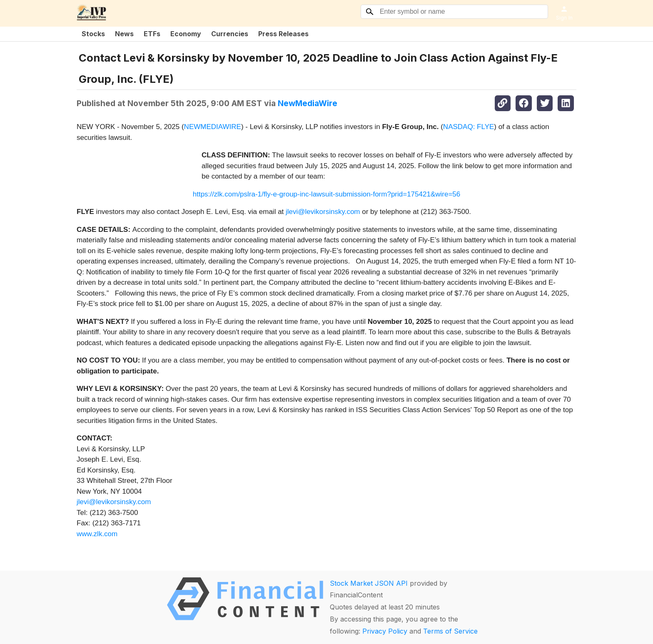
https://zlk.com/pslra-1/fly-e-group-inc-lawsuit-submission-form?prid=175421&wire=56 (326, 194)
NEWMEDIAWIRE (213, 127)
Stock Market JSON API (369, 583)
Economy (186, 34)
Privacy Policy (385, 631)
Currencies (230, 34)
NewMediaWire (308, 103)
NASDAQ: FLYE (469, 127)
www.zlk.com (97, 534)
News (124, 34)
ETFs (152, 34)
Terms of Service (450, 631)
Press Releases (283, 34)
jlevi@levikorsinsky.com (323, 212)
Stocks (93, 34)
